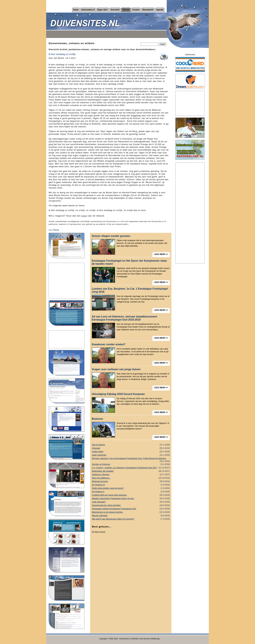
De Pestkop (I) (131, 492)
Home (76, 10)
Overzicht (115, 10)
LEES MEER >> (161, 254)
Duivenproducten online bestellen (131, 505)
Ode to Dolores (131, 445)
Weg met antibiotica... (131, 478)
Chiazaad (131, 448)
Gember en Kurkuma (131, 464)
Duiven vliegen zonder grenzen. (111, 236)
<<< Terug (54, 230)
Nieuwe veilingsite (131, 516)
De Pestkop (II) (131, 485)
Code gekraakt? (131, 502)
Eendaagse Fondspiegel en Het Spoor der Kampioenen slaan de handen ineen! (129, 262)
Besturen (97, 419)
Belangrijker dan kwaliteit (131, 471)
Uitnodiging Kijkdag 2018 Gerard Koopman (118, 394)
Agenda (160, 10)
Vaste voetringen (131, 455)
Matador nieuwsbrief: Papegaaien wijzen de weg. (131, 499)
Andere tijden (131, 452)
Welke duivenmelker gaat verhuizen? (131, 488)
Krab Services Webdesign (150, 639)
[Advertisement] (67, 281)
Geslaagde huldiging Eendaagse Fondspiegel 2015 (131, 509)
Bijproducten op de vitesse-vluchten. (131, 512)
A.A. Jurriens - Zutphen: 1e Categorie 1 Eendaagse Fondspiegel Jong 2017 (131, 468)
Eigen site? (103, 10)
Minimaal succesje (131, 481)
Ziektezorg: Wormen (131, 475)
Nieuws (126, 10)
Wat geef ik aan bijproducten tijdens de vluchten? (131, 519)
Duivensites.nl (88, 10)
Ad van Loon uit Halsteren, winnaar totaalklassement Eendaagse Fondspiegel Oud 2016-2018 (124, 318)
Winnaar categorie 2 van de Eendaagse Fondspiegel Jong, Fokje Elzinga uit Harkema (131, 459)
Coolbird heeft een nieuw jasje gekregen (131, 495)
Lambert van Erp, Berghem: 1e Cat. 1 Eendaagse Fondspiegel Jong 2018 (130, 290)
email (84, 216)
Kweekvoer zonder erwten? (109, 344)
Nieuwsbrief (148, 10)
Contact (136, 10)
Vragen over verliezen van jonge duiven (116, 369)
